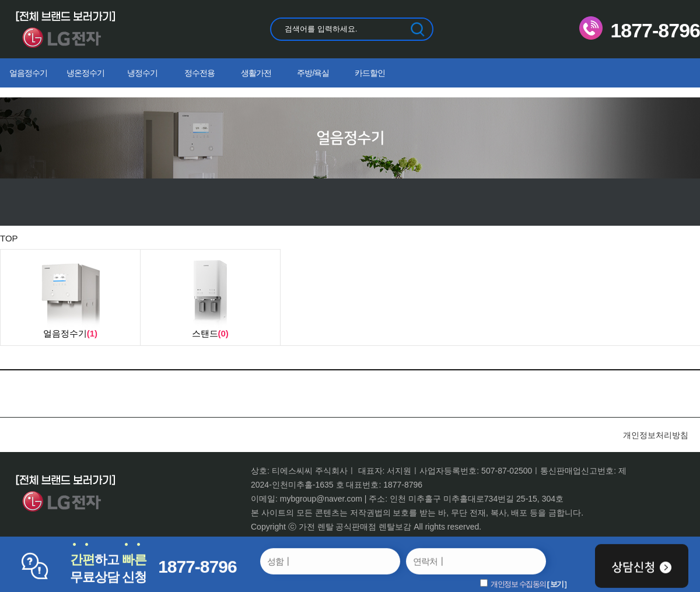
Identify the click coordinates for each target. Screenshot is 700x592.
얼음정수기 (28, 73)
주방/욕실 (313, 73)
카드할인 (370, 73)
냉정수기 (142, 73)
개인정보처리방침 (656, 435)
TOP (9, 238)
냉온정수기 (85, 73)
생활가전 (256, 73)
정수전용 (199, 73)
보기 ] (558, 584)
